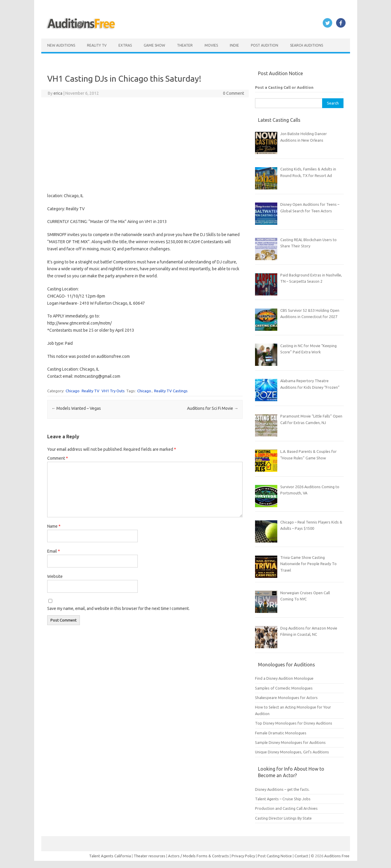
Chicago (73, 391)
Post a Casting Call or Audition (284, 87)
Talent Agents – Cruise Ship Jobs (283, 799)
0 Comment (234, 93)
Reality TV (97, 45)
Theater (185, 45)
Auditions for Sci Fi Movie (213, 408)
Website (55, 576)
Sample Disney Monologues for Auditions (290, 742)
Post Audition (265, 45)
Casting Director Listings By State (283, 818)
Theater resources (149, 856)
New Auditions (61, 45)
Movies (211, 45)
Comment (58, 458)
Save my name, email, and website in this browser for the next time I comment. (118, 608)
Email (54, 551)
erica (58, 93)
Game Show (154, 45)
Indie (234, 45)
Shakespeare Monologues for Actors (286, 698)
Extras (125, 45)
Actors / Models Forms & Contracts (198, 856)
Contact (302, 856)
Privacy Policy (244, 856)
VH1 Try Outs (113, 391)
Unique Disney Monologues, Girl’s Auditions (292, 752)
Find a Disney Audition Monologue (284, 678)
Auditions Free (337, 856)
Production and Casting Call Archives (286, 808)
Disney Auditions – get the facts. (282, 789)
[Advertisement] (145, 145)
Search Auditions (307, 45)
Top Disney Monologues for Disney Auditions (294, 723)
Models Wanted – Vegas (76, 408)
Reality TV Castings (171, 391)
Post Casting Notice (275, 856)
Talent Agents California (110, 856)
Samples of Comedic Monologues (284, 688)
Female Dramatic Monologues (281, 733)
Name (54, 526)
